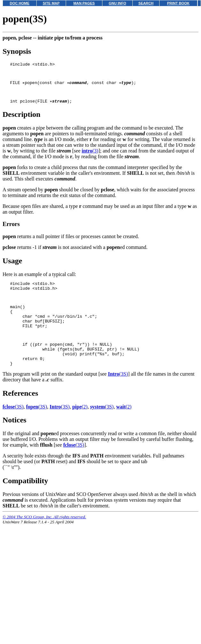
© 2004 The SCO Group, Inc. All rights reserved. (44, 539)
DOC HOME (20, 3)
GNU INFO (118, 3)
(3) (90, 157)
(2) (80, 429)
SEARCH (146, 3)
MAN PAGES (84, 3)
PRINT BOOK (178, 3)
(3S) (118, 396)
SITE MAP (51, 3)
